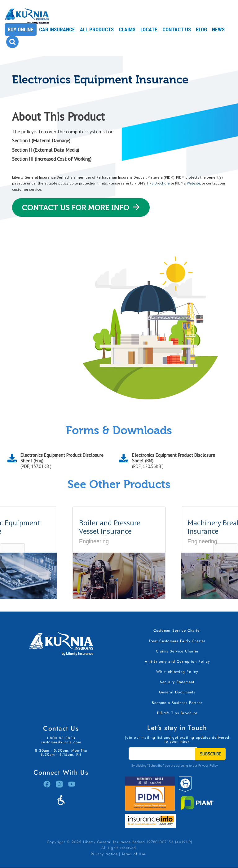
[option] (119, 553)
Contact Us (177, 29)
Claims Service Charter (177, 651)
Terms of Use (134, 854)
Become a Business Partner (177, 703)
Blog (201, 29)
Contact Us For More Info (76, 208)
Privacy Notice (104, 854)
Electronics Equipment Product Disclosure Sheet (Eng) (65, 461)
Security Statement (177, 682)
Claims (127, 29)
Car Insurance (57, 29)
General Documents (177, 692)
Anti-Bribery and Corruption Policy (177, 661)
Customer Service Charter (177, 630)
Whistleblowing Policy (177, 672)
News (218, 29)
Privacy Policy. (208, 766)
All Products (97, 29)
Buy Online (21, 29)
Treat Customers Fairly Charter (177, 641)
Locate (149, 29)
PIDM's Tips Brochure (177, 713)
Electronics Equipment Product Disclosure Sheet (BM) (177, 461)
